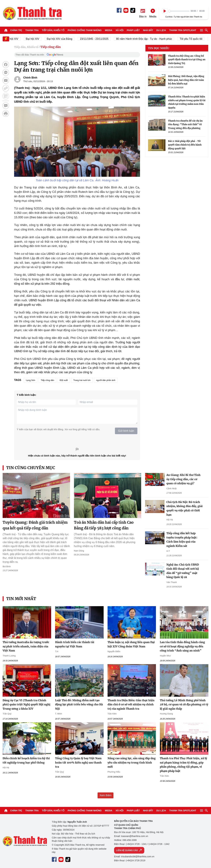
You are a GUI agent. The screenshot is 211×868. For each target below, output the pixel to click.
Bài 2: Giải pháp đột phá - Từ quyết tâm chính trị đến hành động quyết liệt (185, 145)
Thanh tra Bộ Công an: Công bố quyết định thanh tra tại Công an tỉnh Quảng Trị (187, 60)
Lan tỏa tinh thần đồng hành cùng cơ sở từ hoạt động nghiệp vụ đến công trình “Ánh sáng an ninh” (182, 646)
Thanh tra (32, 30)
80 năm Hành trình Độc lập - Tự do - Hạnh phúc (148, 39)
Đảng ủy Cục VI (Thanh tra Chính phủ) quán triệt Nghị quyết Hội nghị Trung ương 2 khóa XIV (26, 704)
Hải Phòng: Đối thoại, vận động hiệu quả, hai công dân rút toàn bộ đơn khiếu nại (186, 80)
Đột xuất (64, 380)
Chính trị (16, 30)
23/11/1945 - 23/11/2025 (99, 39)
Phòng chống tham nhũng (85, 30)
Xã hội (120, 30)
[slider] (179, 11)
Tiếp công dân (50, 47)
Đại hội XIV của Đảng (64, 39)
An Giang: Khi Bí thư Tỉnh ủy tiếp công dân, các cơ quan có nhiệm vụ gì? (183, 479)
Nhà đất (148, 30)
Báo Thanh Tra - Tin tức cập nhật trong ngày (32, 13)
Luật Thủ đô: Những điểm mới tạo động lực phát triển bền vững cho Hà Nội (79, 704)
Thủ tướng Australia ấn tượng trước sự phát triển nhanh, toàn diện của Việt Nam (26, 646)
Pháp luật (133, 30)
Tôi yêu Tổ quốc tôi (195, 39)
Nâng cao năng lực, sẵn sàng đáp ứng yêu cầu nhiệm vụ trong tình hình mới (132, 762)
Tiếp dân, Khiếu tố (53, 30)
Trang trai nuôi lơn (82, 380)
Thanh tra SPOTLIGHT (183, 30)
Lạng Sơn (30, 380)
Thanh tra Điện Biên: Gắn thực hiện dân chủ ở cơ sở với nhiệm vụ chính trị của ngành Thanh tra (131, 704)
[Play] (165, 11)
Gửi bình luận (126, 431)
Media (109, 30)
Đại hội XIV (37, 39)
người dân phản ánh (106, 380)
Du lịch (161, 30)
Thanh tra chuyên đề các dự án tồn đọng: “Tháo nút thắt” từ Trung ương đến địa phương (185, 124)
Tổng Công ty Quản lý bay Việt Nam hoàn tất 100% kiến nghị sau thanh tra (78, 762)
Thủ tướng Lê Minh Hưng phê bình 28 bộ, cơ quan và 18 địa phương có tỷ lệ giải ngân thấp (184, 704)
